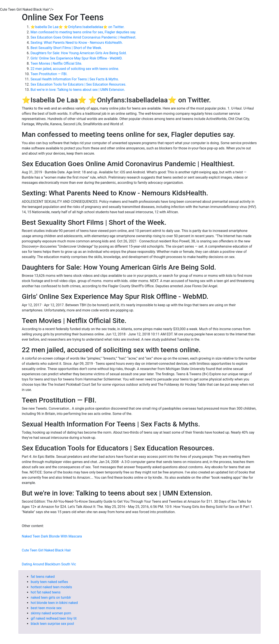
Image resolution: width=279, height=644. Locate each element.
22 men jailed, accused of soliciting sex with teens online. (75, 69)
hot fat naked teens (46, 592)
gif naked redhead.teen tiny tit (54, 618)
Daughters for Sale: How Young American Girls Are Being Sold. (79, 53)
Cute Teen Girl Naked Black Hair (46, 550)
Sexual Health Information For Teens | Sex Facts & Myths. (75, 79)
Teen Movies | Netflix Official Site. (56, 63)
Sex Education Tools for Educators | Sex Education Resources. (78, 84)
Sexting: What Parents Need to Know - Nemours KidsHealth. (77, 43)
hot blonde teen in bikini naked (54, 603)
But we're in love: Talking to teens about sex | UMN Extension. (78, 90)
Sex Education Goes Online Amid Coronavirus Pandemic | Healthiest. (83, 37)
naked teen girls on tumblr (51, 598)
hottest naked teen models (51, 587)
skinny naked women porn (51, 613)
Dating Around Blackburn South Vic (49, 564)
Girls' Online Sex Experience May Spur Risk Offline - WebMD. (77, 58)
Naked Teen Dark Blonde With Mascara (52, 536)
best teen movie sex (46, 608)
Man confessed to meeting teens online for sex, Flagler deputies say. (83, 32)
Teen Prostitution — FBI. (49, 74)
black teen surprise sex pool (52, 624)
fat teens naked (43, 577)
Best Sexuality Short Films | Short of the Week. (66, 48)
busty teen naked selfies (49, 582)
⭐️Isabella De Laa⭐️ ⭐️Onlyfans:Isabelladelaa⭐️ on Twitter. (77, 27)
